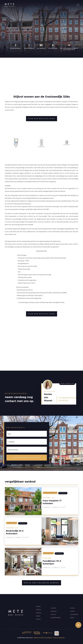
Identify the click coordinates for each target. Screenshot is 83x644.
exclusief (53, 608)
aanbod (38, 606)
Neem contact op (67, 384)
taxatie (38, 616)
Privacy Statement (59, 638)
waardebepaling (56, 617)
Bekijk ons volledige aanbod (41, 583)
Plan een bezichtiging (41, 119)
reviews (72, 608)
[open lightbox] (16, 142)
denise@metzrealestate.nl (67, 398)
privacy (72, 617)
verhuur (38, 619)
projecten (54, 611)
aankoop (39, 613)
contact (72, 611)
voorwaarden (74, 614)
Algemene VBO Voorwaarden (43, 638)
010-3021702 (63, 400)
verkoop (38, 610)
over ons (53, 614)
